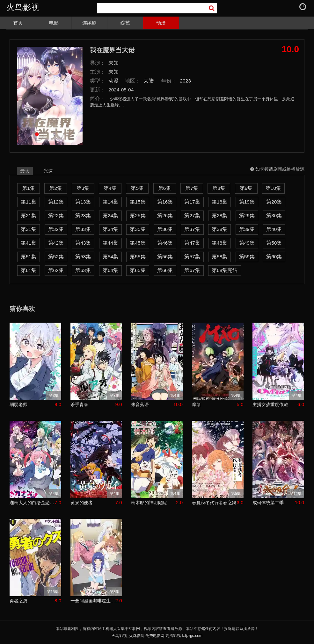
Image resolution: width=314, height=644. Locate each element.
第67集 (192, 270)
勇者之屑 (18, 601)
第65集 (138, 270)
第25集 (138, 215)
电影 (54, 23)
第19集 (247, 202)
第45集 (138, 243)
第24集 (110, 215)
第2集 (56, 188)
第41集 (29, 243)
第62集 (56, 270)
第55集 (138, 257)
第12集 (56, 202)
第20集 (274, 202)
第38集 (219, 229)
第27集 (192, 215)
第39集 (247, 229)
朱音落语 (140, 404)
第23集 (83, 215)
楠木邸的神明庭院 (149, 503)
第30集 (274, 215)
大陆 (149, 81)
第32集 (56, 229)
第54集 (110, 257)
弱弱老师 (18, 404)
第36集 (165, 229)
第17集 (192, 202)
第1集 (29, 188)
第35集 (138, 229)
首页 (18, 23)
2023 (185, 81)
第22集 (56, 215)
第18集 (219, 202)
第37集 (192, 229)
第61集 (29, 270)
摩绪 (196, 404)
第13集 (83, 202)
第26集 (165, 215)
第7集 (192, 188)
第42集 (56, 243)
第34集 (110, 229)
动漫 (161, 23)
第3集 (83, 188)
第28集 (219, 215)
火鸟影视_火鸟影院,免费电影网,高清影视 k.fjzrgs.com (157, 636)
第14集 (110, 202)
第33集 (83, 229)
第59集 (247, 257)
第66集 (165, 270)
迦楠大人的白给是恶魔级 (32, 503)
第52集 (56, 257)
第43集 (83, 243)
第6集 (165, 188)
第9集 (246, 188)
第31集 (29, 229)
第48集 (219, 243)
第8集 (219, 188)
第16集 (165, 202)
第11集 (29, 202)
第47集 (192, 243)
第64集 (110, 270)
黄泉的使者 (82, 503)
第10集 (273, 188)
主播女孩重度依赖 (270, 404)
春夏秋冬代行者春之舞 (214, 503)
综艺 (125, 23)
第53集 (83, 257)
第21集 (29, 215)
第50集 (274, 243)
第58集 (219, 257)
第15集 (138, 202)
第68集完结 (225, 270)
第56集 (165, 257)
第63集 (83, 270)
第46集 (165, 243)
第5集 (137, 188)
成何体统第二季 (268, 503)
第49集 (247, 243)
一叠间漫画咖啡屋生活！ (93, 601)
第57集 (192, 257)
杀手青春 (79, 404)
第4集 (110, 188)
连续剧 (89, 23)
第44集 (110, 243)
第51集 (29, 257)
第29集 (247, 215)
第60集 (274, 257)
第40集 (274, 229)
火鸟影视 (23, 7)
